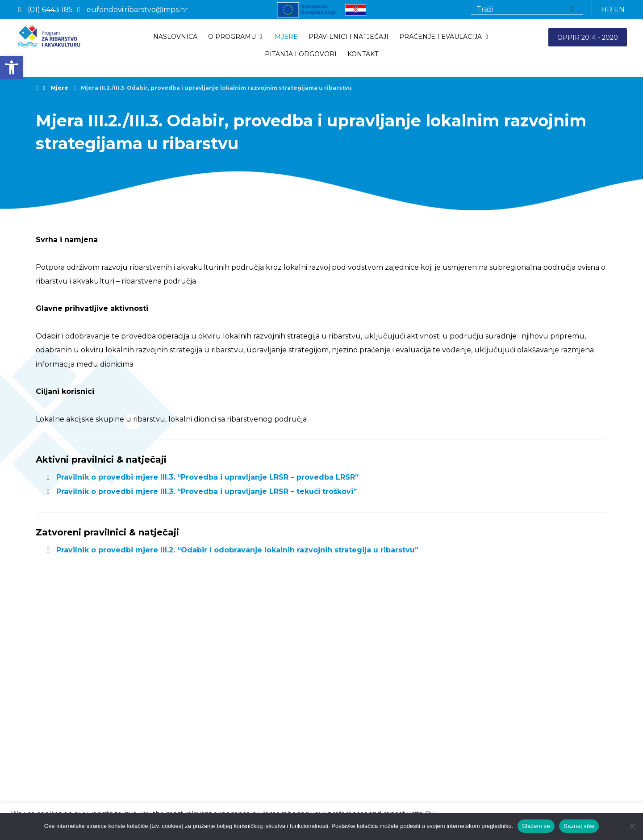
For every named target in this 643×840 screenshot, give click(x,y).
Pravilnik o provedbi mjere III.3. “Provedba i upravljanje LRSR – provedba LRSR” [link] (207, 481)
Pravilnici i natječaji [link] (69, 718)
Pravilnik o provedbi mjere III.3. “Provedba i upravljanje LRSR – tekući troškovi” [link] (207, 495)
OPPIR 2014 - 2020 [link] (588, 38)
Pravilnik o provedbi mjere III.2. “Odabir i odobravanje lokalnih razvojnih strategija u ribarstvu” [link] (237, 554)
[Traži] (572, 9)
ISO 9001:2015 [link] (62, 790)
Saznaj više (579, 826)
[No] (632, 826)
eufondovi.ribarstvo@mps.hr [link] (404, 756)
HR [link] (607, 10)
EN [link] (619, 10)
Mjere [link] (49, 731)
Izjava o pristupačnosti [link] (75, 778)
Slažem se (536, 826)
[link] (12, 67)
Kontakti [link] (53, 743)
